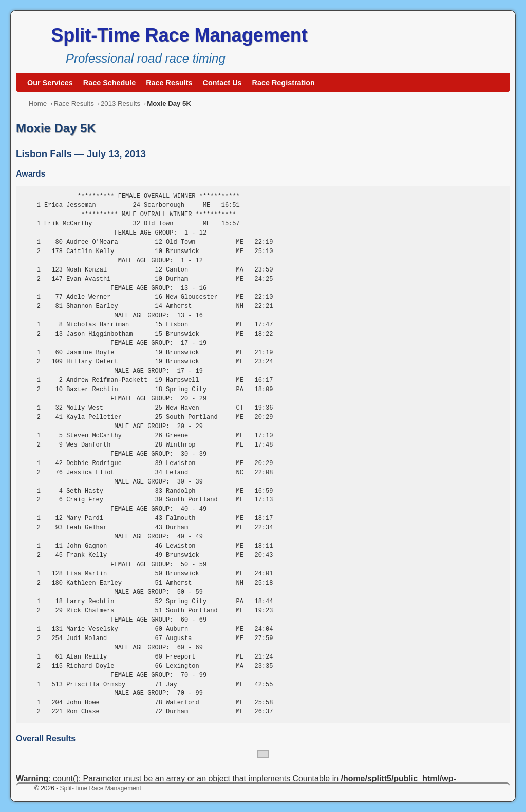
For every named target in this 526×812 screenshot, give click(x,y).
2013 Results (120, 103)
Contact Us (222, 83)
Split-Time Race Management (179, 35)
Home (38, 103)
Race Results (169, 83)
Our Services (50, 83)
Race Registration (284, 83)
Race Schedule (109, 83)
